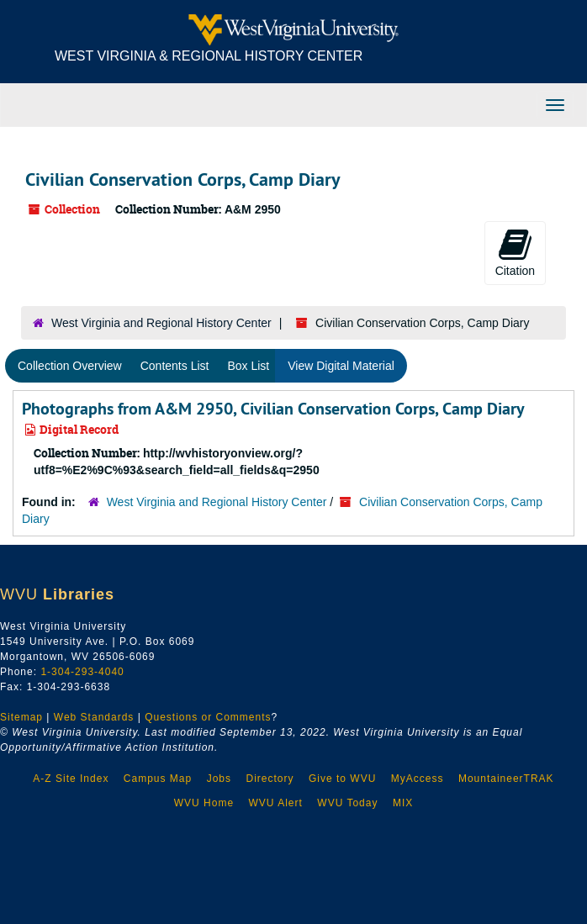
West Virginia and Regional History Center (161, 323)
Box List (248, 366)
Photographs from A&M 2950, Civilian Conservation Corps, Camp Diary (273, 409)
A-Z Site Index (71, 779)
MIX (403, 803)
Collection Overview (70, 366)
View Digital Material (341, 366)
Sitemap (21, 717)
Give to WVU (342, 779)
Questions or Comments (208, 717)
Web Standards (94, 717)
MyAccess (418, 779)
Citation (515, 252)
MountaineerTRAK (506, 779)
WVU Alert (276, 803)
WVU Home (204, 803)
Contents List (175, 366)
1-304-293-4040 (82, 672)
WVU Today (347, 803)
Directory (270, 779)
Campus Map (158, 779)
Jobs (219, 779)
